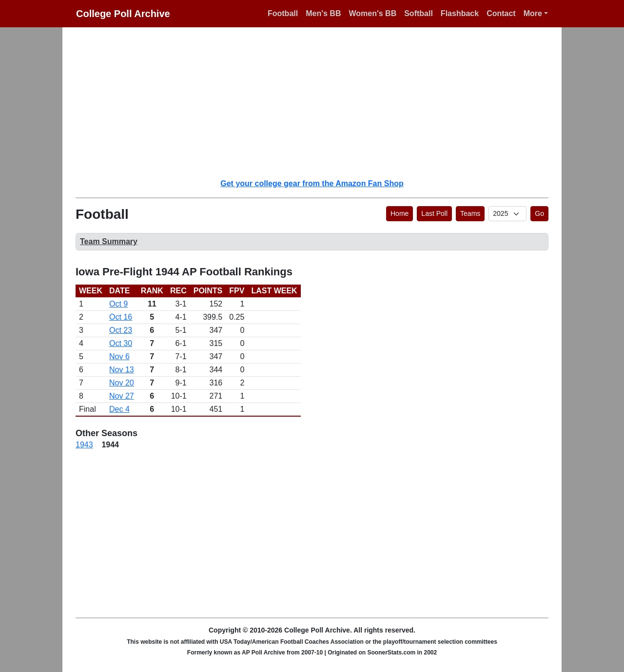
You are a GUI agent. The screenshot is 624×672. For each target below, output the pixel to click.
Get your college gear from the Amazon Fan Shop (312, 183)
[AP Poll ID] (507, 214)
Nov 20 (122, 383)
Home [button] (400, 213)
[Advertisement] (318, 102)
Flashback (460, 13)
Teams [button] (470, 213)
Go (539, 213)
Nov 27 (122, 396)
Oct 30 (121, 343)
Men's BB (323, 13)
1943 (84, 445)
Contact (501, 13)
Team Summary (109, 241)
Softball (419, 13)
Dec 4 (119, 409)
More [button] (533, 13)
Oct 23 (121, 330)
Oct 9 (118, 304)
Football (283, 13)
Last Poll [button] (434, 213)
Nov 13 (122, 370)
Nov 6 (119, 356)
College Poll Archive (123, 14)
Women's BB (372, 13)
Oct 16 (121, 317)
